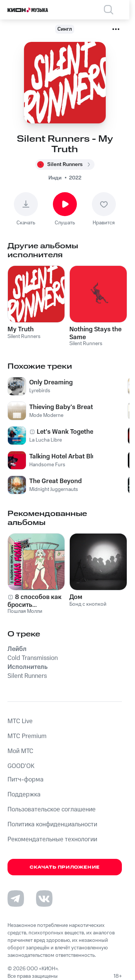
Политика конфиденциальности (52, 824)
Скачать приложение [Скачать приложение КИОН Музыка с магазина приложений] (65, 867)
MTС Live (20, 721)
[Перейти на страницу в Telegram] (16, 898)
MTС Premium (27, 736)
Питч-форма (25, 780)
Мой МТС (20, 751)
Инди (55, 178)
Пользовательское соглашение (52, 810)
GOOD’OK (21, 766)
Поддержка (24, 795)
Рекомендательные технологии (52, 839)
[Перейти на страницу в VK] (44, 898)
